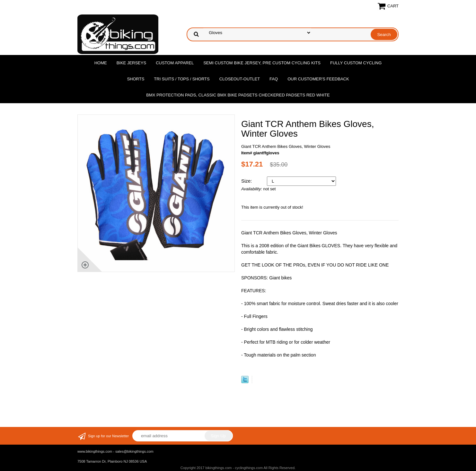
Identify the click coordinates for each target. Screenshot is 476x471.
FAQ (274, 79)
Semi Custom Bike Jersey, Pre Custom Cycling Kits (262, 63)
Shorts (136, 79)
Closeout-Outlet (240, 79)
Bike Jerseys (131, 63)
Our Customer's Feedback (318, 79)
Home (101, 63)
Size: (247, 181)
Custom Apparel (175, 63)
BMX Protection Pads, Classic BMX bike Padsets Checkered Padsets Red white (238, 95)
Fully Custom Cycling (356, 63)
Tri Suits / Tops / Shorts (182, 79)
